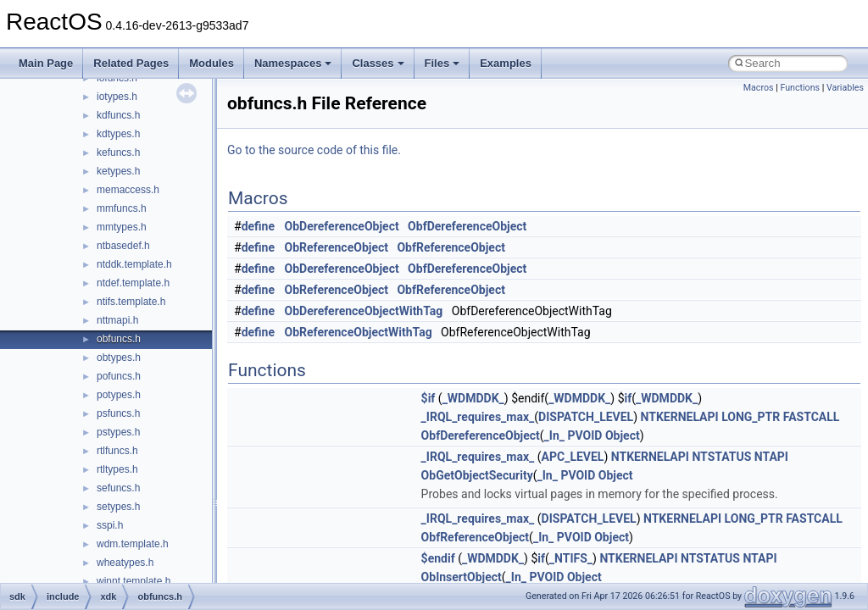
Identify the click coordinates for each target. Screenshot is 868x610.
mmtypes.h (122, 227)
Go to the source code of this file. (314, 150)
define (258, 226)
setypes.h (118, 507)
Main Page (46, 63)
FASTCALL (812, 417)
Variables (845, 88)
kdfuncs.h (118, 115)
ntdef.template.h (133, 283)
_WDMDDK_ (473, 398)
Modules (211, 63)
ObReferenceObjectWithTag (359, 332)
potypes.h (119, 395)
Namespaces (293, 63)
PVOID (584, 435)
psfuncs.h (118, 413)
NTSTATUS (721, 457)
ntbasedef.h (123, 246)
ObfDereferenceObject (467, 226)
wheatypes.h (125, 563)
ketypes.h (118, 171)
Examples (506, 63)
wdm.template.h (133, 544)
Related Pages (131, 63)
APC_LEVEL (573, 457)
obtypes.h (119, 358)
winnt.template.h (134, 581)
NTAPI (771, 457)
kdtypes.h (118, 134)
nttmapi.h (117, 320)
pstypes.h (118, 432)
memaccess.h (128, 190)
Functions (800, 88)
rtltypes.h (117, 469)
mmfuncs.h (122, 208)
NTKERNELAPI (680, 417)
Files (442, 63)
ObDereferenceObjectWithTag (364, 311)
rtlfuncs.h (117, 451)
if (629, 398)
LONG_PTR (751, 417)
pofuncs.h (119, 376)
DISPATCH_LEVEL (586, 417)
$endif (438, 558)
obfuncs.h (119, 339)
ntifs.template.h (131, 302)
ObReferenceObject (337, 247)
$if (428, 398)
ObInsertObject (462, 577)
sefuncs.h (118, 488)
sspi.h (110, 525)
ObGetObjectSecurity (477, 475)
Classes (378, 63)
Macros (759, 88)
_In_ (554, 435)
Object (623, 435)
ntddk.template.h (134, 264)
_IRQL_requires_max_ (478, 417)
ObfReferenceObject (451, 247)
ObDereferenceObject (342, 226)
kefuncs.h (118, 152)
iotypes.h (117, 97)
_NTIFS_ (571, 558)
